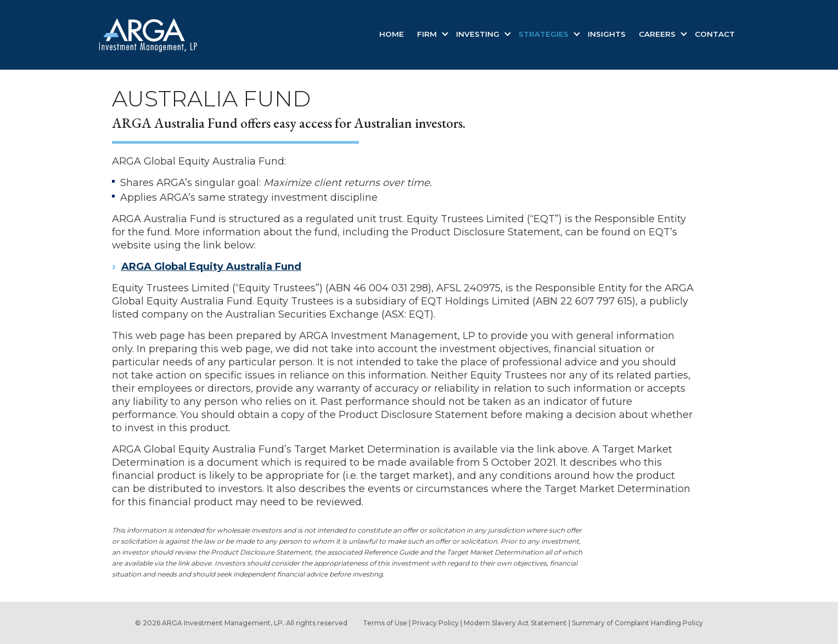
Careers (658, 34)
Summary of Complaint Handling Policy (637, 623)
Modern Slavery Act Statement (515, 623)
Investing (479, 34)
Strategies (545, 34)
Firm (428, 34)
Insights (607, 34)
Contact (715, 34)
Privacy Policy (435, 623)
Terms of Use (385, 623)
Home (392, 34)
